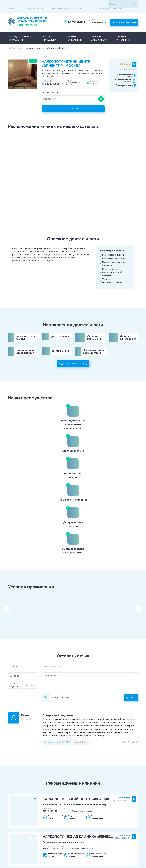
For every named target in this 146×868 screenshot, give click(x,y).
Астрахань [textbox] (99, 19)
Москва (17, 42)
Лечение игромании (123, 32)
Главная (10, 42)
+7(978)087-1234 (76, 19)
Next (139, 505)
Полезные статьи (34, 4)
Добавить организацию (124, 17)
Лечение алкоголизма (99, 32)
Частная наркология (50, 32)
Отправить (73, 102)
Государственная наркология (20, 32)
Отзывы (12, 4)
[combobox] (100, 19)
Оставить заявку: (50, 86)
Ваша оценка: (4, 581)
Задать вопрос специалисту (73, 347)
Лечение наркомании (74, 32)
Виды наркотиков (60, 4)
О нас (81, 4)
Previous (7, 505)
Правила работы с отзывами (107, 4)
